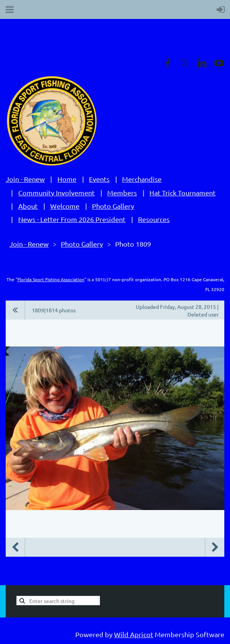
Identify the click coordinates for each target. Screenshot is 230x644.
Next (215, 547)
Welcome (65, 206)
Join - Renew (25, 179)
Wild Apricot (134, 634)
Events (99, 179)
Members (122, 193)
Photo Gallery (113, 206)
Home (67, 179)
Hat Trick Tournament (182, 193)
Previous (15, 547)
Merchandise (142, 179)
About (28, 206)
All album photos (15, 310)
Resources (154, 219)
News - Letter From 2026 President (72, 219)
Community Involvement (56, 193)
